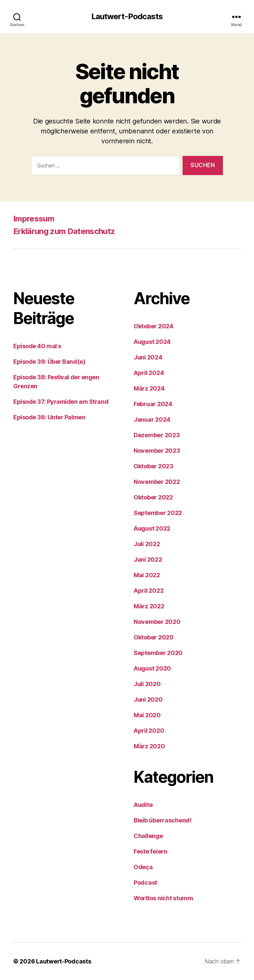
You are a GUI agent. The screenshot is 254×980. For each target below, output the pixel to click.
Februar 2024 (153, 404)
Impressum (34, 219)
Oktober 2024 (153, 326)
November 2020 (157, 622)
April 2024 (149, 373)
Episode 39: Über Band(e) (49, 362)
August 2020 (152, 668)
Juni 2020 (148, 700)
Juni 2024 (148, 357)
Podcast (145, 883)
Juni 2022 (148, 560)
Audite (143, 805)
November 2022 (157, 482)
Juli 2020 (147, 684)
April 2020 (149, 731)
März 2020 (149, 746)
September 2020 (158, 653)
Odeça (143, 867)
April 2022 (148, 591)
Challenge (148, 836)
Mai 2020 (147, 715)
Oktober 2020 (154, 637)
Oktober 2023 (153, 466)
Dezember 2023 (157, 435)
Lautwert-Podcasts (127, 17)
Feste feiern (150, 851)
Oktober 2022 (153, 497)
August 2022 (152, 528)
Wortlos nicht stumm (163, 898)
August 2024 (152, 342)
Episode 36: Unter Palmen (49, 417)
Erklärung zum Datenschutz (64, 231)
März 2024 (149, 388)
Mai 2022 (147, 575)
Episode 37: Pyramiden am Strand (61, 402)
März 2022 (149, 606)
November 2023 (157, 451)
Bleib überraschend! (163, 820)
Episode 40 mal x (37, 346)
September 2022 (158, 513)
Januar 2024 (152, 420)
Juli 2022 (147, 544)
